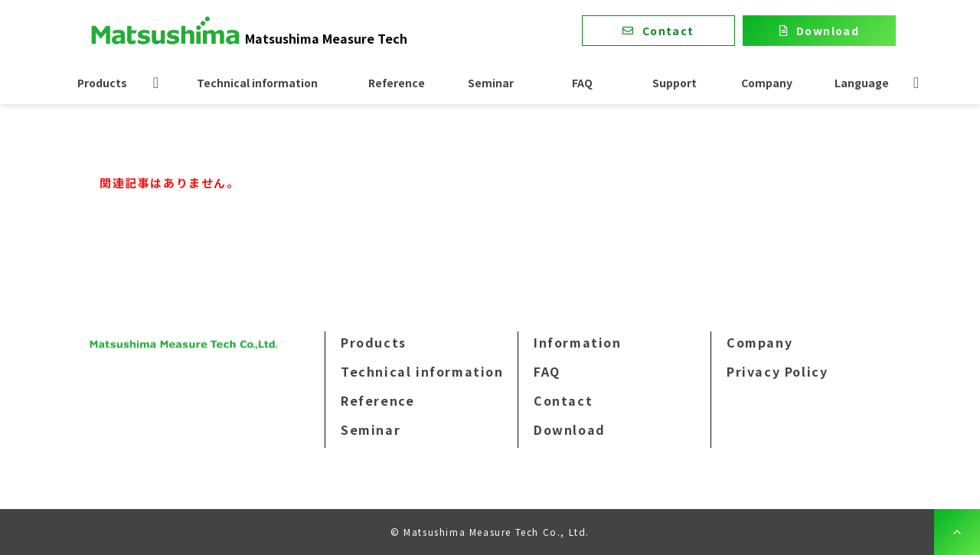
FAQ (582, 83)
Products (102, 83)
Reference (397, 83)
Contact (668, 31)
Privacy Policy (777, 371)
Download (828, 31)
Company (767, 83)
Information (578, 342)
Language (862, 83)
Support (675, 83)
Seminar (491, 83)
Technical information (257, 83)
